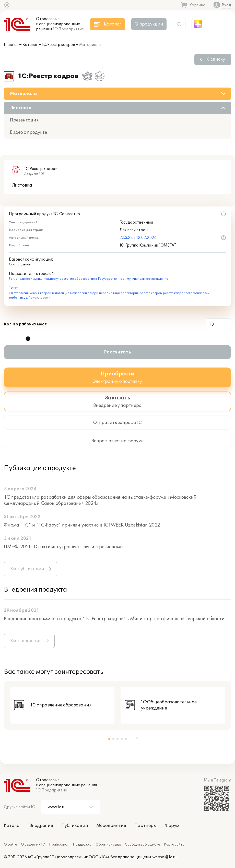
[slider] (28, 339)
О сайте (10, 845)
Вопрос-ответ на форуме (118, 441)
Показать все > (39, 298)
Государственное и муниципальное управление (133, 279)
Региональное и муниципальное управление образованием (53, 279)
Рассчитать (118, 352)
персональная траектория (119, 293)
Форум (172, 826)
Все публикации (27, 569)
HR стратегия (19, 293)
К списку (216, 59)
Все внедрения (26, 641)
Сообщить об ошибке (142, 845)
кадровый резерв (85, 293)
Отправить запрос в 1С (118, 423)
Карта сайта (174, 845)
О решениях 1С (33, 845)
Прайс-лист (59, 845)
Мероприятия (111, 826)
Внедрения (41, 826)
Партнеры (145, 826)
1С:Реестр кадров (58, 45)
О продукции (149, 24)
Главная (11, 45)
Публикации (75, 826)
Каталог (30, 45)
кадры (34, 293)
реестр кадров (151, 293)
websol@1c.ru (165, 857)
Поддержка (82, 845)
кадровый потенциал (56, 293)
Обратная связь (108, 845)
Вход (226, 5)
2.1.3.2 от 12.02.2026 (138, 238)
